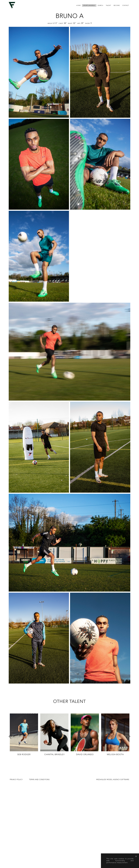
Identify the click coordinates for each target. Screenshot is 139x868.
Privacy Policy (16, 780)
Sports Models (89, 5)
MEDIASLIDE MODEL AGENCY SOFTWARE (113, 780)
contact (126, 5)
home (78, 5)
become (117, 5)
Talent (108, 5)
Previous (10, 736)
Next (129, 736)
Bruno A (70, 16)
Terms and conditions (39, 780)
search (100, 5)
